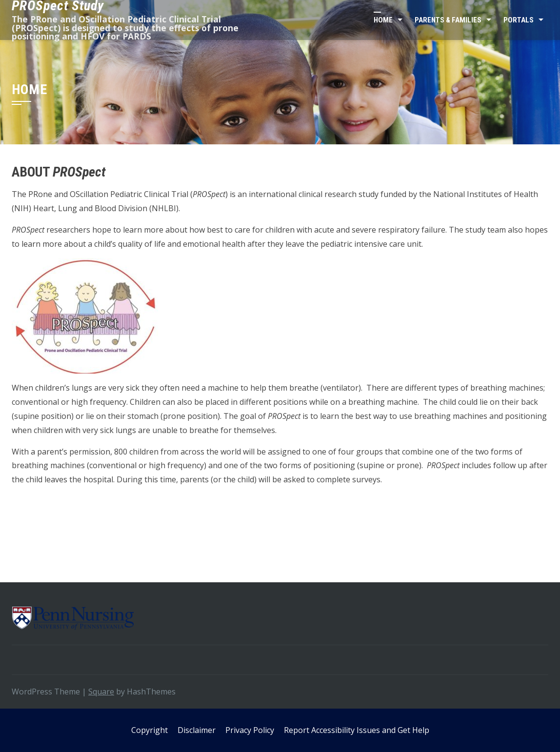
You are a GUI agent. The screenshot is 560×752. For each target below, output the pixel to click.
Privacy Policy (250, 730)
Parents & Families (448, 20)
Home (383, 20)
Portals (519, 20)
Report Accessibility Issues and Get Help (357, 730)
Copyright (150, 730)
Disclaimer (197, 730)
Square (101, 692)
